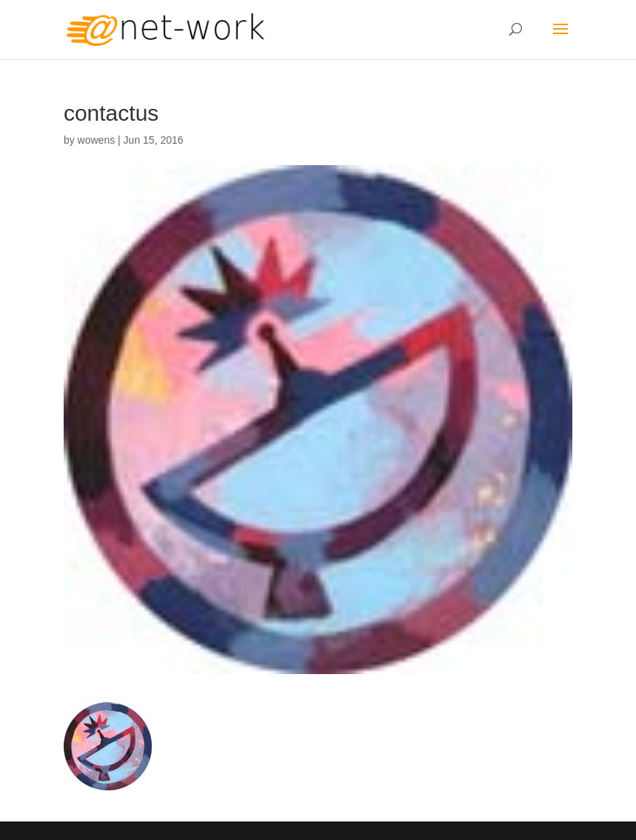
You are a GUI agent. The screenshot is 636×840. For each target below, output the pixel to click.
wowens (97, 140)
